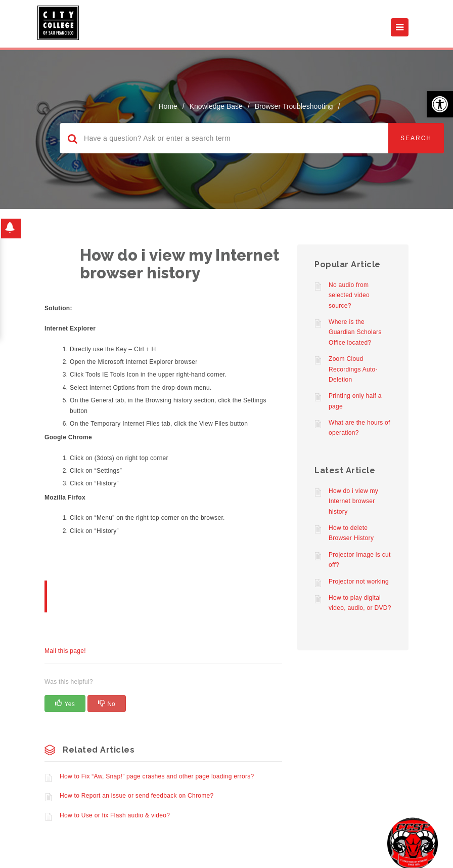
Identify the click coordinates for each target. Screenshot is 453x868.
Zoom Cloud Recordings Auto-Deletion (353, 369)
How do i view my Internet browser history (353, 501)
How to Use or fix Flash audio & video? (115, 815)
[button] (440, 104)
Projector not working (359, 582)
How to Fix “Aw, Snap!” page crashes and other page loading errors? (157, 776)
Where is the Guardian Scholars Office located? (355, 332)
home (168, 106)
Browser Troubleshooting (294, 106)
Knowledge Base (216, 106)
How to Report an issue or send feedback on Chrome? (137, 796)
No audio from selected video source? (349, 295)
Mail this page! (65, 651)
